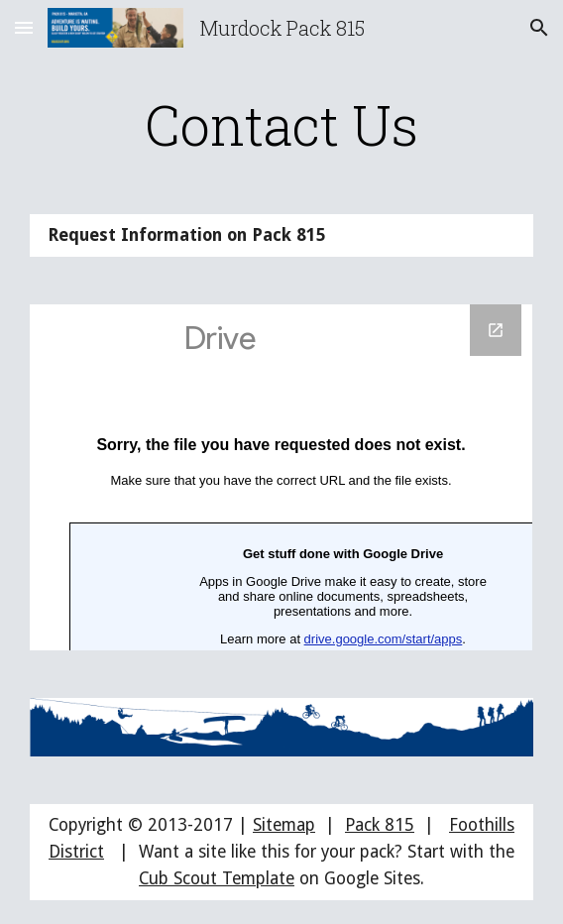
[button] (24, 27)
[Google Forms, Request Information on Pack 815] (281, 477)
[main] (281, 125)
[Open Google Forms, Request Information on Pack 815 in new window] (496, 330)
